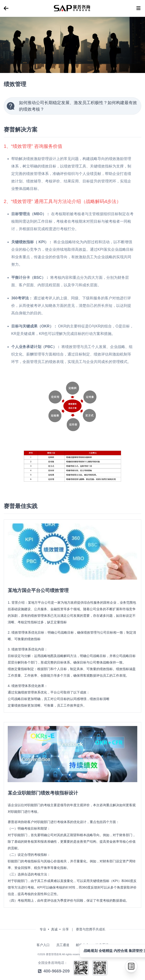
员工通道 (63, 945)
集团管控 (136, 951)
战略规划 (91, 951)
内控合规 (121, 951)
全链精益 (106, 951)
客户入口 (43, 945)
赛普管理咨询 (54, 954)
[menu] (6, 8)
